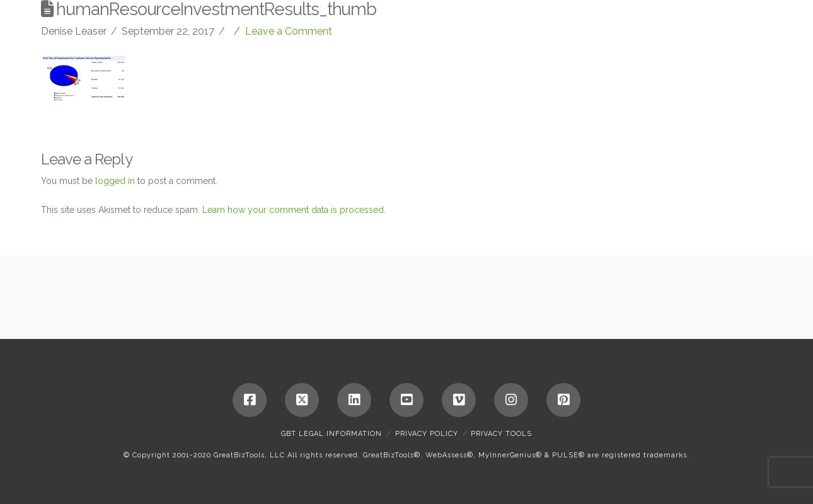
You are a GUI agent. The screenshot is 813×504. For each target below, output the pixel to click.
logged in (115, 181)
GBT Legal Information (332, 434)
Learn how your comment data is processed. (294, 210)
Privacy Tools (501, 434)
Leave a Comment (289, 31)
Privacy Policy (427, 434)
